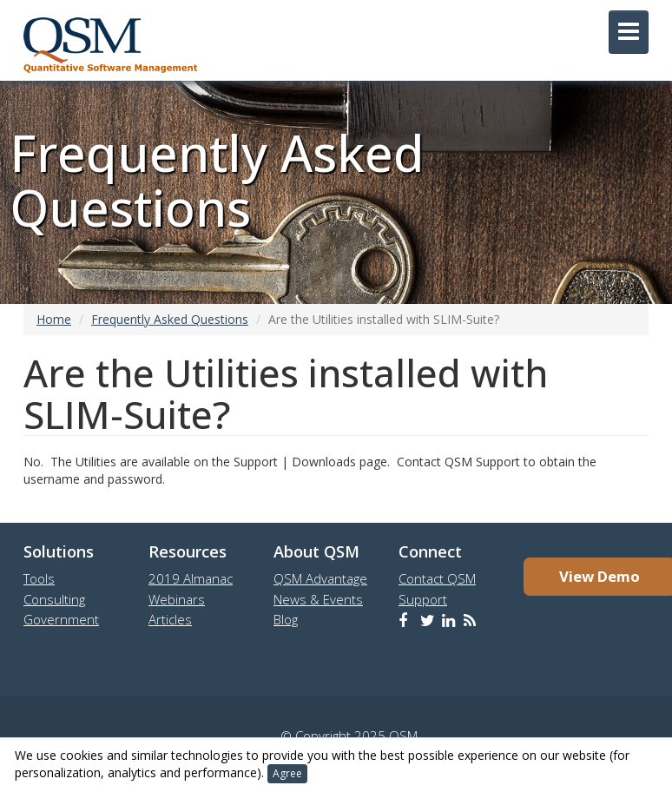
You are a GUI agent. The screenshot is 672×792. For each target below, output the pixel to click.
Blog (286, 619)
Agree (287, 773)
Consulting (54, 599)
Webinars (177, 599)
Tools (39, 578)
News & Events (318, 599)
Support (423, 599)
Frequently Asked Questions (170, 319)
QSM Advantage (320, 578)
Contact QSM (437, 578)
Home (54, 319)
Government (61, 619)
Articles (170, 619)
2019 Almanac (191, 578)
